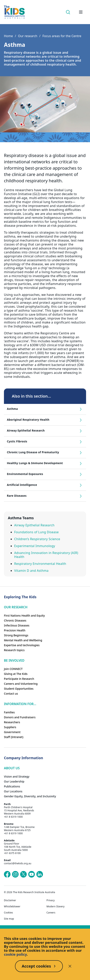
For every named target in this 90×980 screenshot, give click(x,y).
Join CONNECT (13, 669)
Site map (9, 919)
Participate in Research (19, 679)
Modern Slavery (56, 907)
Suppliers (10, 727)
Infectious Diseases (17, 625)
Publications (12, 786)
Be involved (14, 660)
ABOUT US (12, 768)
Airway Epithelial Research (34, 525)
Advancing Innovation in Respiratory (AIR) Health (46, 555)
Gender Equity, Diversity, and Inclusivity (30, 796)
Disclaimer (10, 900)
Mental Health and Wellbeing (23, 640)
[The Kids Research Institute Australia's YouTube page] (32, 874)
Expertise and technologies (22, 645)
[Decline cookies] (70, 966)
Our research (28, 36)
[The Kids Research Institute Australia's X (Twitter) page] (23, 874)
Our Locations (13, 791)
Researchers (12, 722)
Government (12, 732)
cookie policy (15, 954)
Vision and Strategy (17, 776)
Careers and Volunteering (21, 684)
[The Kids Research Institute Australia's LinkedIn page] (40, 874)
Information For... (20, 704)
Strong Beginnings (16, 635)
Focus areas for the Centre (62, 36)
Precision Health (15, 630)
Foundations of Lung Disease (36, 532)
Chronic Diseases (15, 620)
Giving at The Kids (16, 674)
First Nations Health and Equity (24, 616)
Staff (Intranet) (14, 737)
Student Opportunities (19, 689)
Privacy (51, 900)
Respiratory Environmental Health (40, 564)
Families (9, 712)
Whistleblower (12, 907)
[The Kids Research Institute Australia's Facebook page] (7, 874)
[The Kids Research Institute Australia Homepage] (14, 12)
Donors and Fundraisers (20, 717)
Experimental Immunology (35, 546)
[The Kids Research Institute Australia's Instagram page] (15, 874)
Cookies (8, 913)
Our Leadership (14, 781)
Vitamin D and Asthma (31, 571)
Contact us (11, 694)
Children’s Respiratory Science (37, 539)
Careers (51, 913)
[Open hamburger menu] (81, 12)
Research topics (14, 650)
